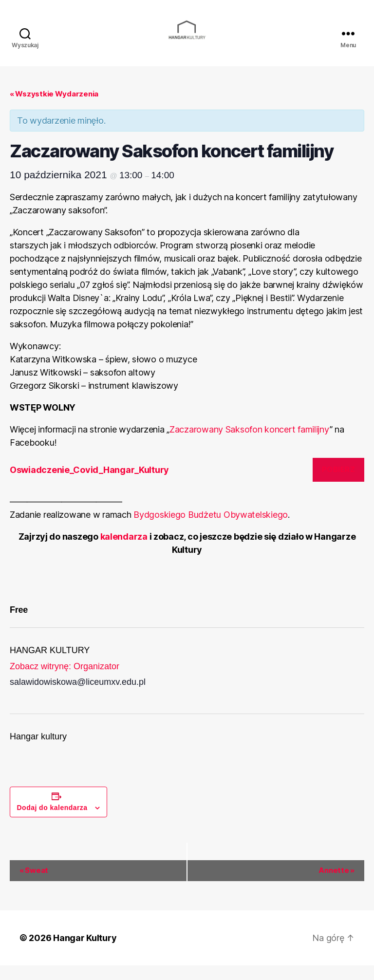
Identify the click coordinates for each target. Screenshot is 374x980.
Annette (337, 885)
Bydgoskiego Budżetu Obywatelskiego (211, 529)
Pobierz (339, 484)
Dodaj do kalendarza (52, 822)
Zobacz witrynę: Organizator (65, 681)
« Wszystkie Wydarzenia (54, 108)
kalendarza (124, 551)
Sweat (34, 885)
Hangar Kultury (85, 952)
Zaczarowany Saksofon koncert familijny (250, 444)
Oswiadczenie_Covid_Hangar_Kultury (89, 484)
